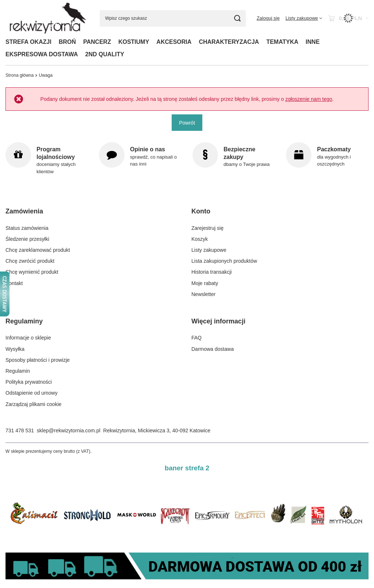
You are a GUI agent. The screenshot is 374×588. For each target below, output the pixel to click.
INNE (313, 42)
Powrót (187, 123)
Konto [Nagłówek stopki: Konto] (201, 211)
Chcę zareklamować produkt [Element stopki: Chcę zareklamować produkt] (38, 250)
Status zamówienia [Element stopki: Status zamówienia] (27, 228)
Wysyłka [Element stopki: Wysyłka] (15, 349)
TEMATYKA (282, 42)
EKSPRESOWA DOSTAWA (42, 54)
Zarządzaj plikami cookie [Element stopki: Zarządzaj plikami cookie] (33, 404)
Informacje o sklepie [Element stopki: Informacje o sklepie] (28, 338)
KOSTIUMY (134, 42)
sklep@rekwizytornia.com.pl (69, 430)
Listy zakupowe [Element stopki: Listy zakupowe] (209, 250)
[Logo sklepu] (47, 18)
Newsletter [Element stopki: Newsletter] (203, 294)
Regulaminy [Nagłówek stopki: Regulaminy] (24, 321)
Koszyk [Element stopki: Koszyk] (200, 239)
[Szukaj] (238, 18)
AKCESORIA (174, 42)
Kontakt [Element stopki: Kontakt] (14, 283)
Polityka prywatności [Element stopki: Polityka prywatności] (29, 382)
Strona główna (20, 75)
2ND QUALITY (105, 54)
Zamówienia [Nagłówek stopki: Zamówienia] (24, 211)
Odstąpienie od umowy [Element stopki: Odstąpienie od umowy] (31, 393)
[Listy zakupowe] (304, 18)
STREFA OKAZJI (28, 42)
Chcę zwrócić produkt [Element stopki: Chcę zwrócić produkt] (30, 261)
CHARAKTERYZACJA (229, 42)
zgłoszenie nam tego (309, 99)
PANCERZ (97, 42)
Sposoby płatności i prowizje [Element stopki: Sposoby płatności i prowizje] (38, 360)
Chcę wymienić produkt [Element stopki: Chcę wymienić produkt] (32, 272)
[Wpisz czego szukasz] (173, 18)
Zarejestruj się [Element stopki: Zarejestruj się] (207, 228)
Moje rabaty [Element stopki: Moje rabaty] (205, 283)
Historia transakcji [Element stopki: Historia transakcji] (211, 272)
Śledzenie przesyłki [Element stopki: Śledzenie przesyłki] (27, 239)
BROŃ (67, 42)
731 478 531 (20, 430)
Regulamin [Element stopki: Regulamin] (18, 371)
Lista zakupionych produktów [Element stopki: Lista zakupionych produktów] (224, 261)
